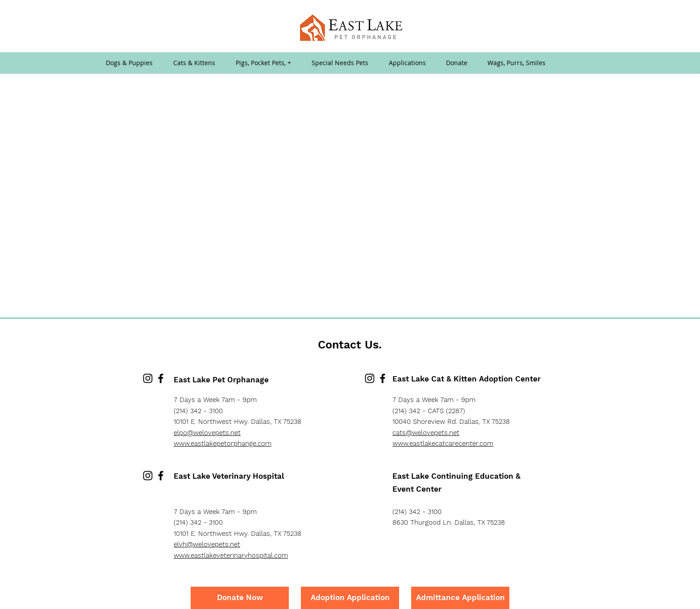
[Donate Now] (240, 598)
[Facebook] (161, 378)
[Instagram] (148, 378)
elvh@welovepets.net (207, 544)
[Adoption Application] (350, 598)
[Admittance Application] (460, 598)
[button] (407, 63)
